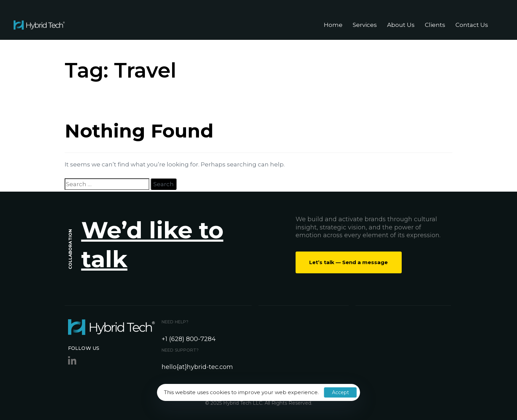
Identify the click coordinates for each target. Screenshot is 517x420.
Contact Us (472, 25)
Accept (340, 392)
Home (333, 25)
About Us (401, 25)
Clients (435, 25)
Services (365, 25)
